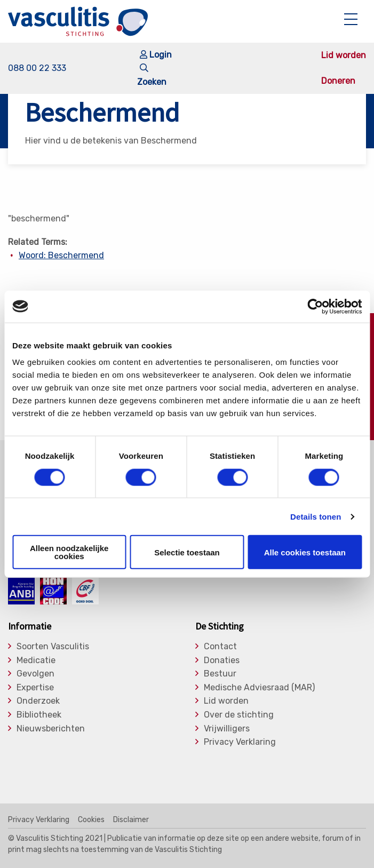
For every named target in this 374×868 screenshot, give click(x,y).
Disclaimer (131, 820)
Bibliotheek (39, 715)
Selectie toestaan (187, 552)
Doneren (338, 81)
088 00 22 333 (37, 68)
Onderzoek (38, 701)
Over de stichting (239, 715)
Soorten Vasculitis (53, 647)
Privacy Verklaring (240, 742)
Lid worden (344, 55)
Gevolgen (35, 674)
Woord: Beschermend (61, 255)
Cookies (91, 820)
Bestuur (220, 674)
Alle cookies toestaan (305, 552)
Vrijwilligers (227, 729)
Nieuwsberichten (51, 729)
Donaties (222, 660)
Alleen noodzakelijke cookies (69, 552)
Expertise (35, 688)
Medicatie (36, 660)
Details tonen (316, 516)
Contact (220, 647)
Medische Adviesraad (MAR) (259, 688)
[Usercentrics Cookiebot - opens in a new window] (315, 306)
